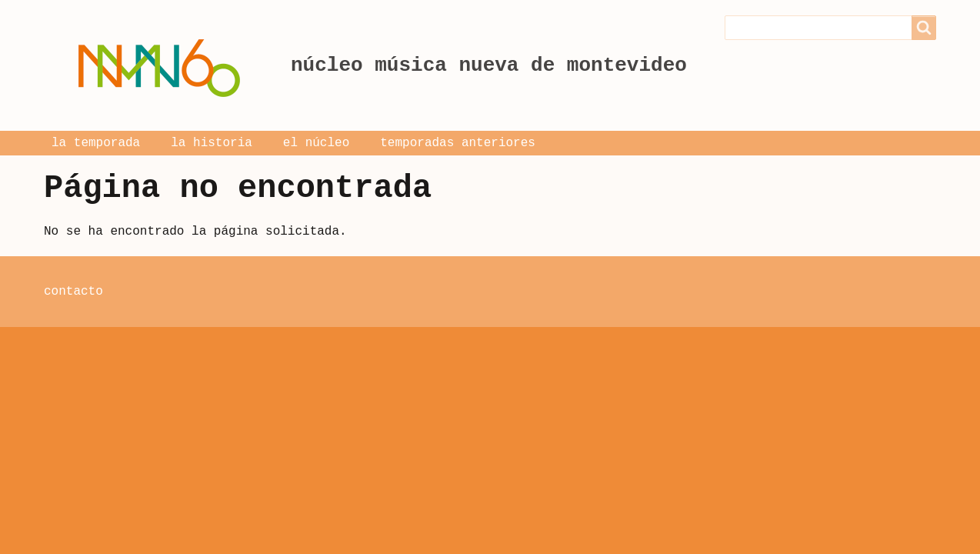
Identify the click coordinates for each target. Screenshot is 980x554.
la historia (212, 143)
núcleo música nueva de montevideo (489, 65)
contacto (73, 292)
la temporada (96, 143)
